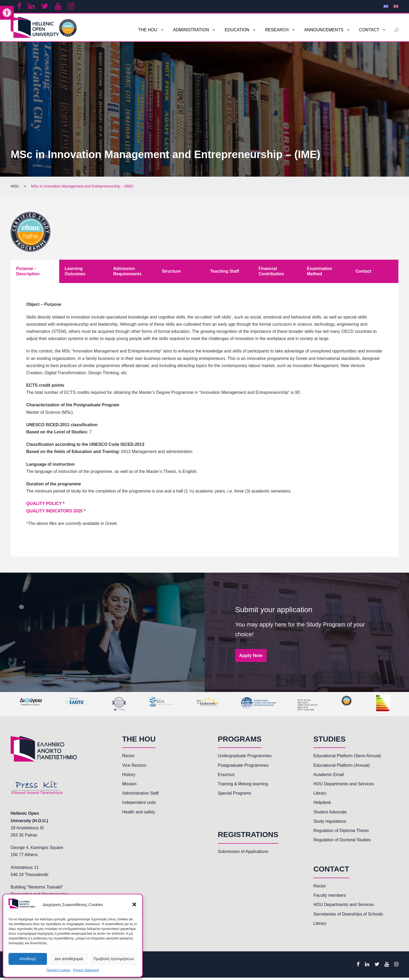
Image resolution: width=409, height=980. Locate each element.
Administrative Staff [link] (140, 796)
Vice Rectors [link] (134, 768)
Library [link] (320, 796)
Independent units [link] (139, 805)
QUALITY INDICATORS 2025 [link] (55, 513)
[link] (7, 13)
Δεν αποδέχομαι (69, 959)
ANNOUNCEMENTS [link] (324, 30)
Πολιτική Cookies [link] (59, 970)
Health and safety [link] (139, 814)
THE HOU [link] (148, 30)
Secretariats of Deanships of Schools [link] (348, 916)
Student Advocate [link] (330, 814)
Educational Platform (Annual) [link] (342, 768)
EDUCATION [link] (237, 30)
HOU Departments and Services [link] (344, 787)
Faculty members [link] (330, 898)
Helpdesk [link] (322, 805)
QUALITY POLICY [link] (44, 506)
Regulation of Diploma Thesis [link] (341, 833)
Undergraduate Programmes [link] (245, 758)
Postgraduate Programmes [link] (243, 768)
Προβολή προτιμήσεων (114, 959)
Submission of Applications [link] (243, 854)
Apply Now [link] (251, 658)
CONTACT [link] (369, 30)
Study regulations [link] (330, 824)
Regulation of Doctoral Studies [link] (342, 842)
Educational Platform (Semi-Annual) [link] (347, 758)
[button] (134, 904)
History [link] (129, 777)
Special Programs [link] (235, 796)
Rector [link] (128, 758)
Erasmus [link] (226, 777)
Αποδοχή (28, 959)
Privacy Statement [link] (86, 970)
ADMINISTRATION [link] (191, 30)
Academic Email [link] (329, 777)
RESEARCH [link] (277, 30)
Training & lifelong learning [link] (243, 787)
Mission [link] (129, 787)
